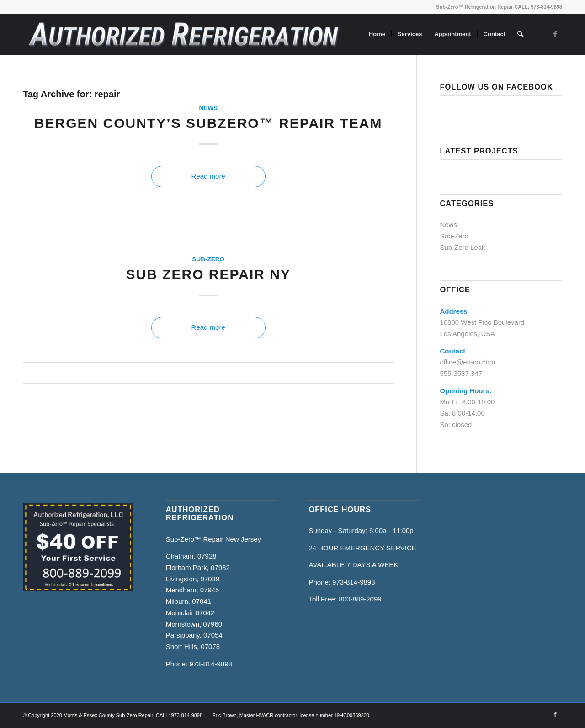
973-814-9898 (210, 664)
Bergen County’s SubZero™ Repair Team (208, 123)
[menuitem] (377, 34)
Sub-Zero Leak (462, 247)
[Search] (520, 34)
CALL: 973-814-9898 (538, 7)
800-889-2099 (360, 599)
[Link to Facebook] (555, 34)
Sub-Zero (208, 259)
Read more (208, 176)
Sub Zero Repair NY (208, 274)
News (208, 108)
